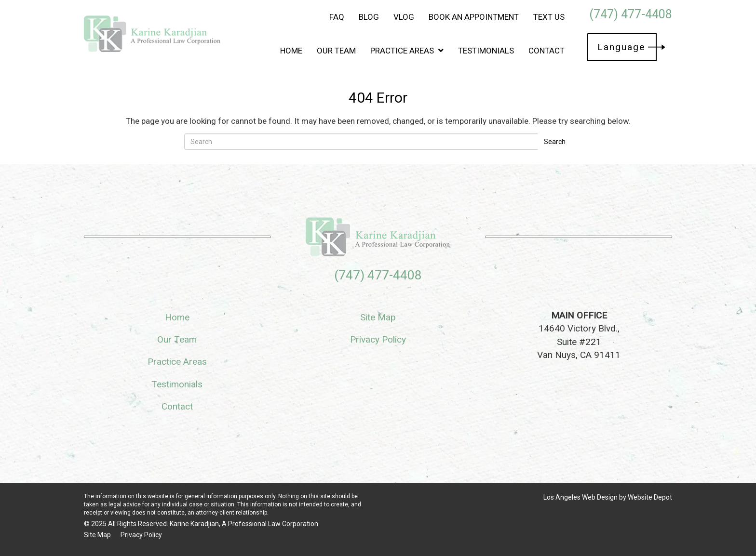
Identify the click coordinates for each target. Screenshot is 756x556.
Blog (369, 17)
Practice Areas (407, 51)
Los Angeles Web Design (580, 497)
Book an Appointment (474, 17)
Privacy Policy (378, 339)
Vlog (404, 17)
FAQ (337, 17)
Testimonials (486, 51)
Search (555, 142)
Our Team (336, 51)
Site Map (378, 317)
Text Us (549, 17)
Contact (547, 51)
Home (291, 51)
